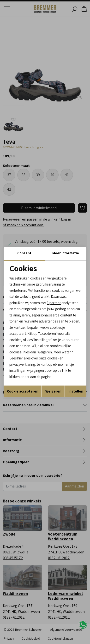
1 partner (54, 303)
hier (20, 358)
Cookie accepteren (23, 391)
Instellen (76, 391)
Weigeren (53, 391)
